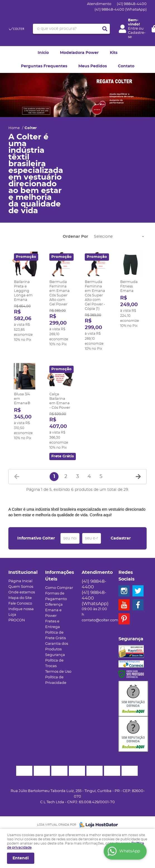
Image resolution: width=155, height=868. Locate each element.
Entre (133, 29)
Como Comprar (59, 588)
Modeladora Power (79, 53)
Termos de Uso (58, 672)
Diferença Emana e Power (54, 610)
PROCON (17, 620)
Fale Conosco (20, 604)
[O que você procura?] (105, 29)
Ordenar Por (75, 237)
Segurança (55, 655)
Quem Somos (21, 587)
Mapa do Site (20, 598)
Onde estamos (22, 592)
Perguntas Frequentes (44, 66)
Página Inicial (20, 581)
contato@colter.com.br (102, 620)
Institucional (23, 572)
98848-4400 (132, 4)
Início (43, 53)
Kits (114, 53)
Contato (126, 66)
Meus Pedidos (93, 66)
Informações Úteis (59, 576)
